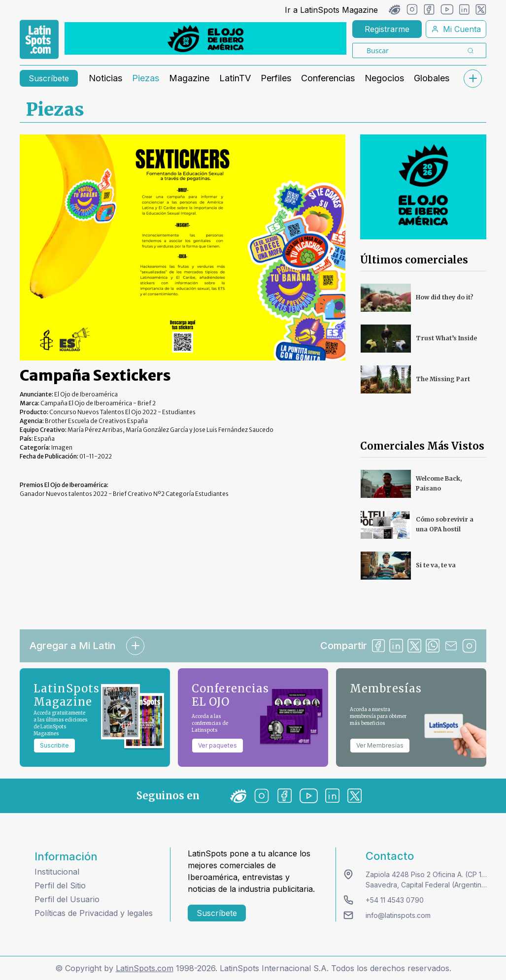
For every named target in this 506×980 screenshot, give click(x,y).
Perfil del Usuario (67, 899)
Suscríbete (49, 78)
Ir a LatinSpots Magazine (331, 10)
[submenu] (472, 79)
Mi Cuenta (456, 29)
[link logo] (39, 39)
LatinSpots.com (145, 968)
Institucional (57, 872)
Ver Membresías (380, 745)
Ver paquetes (218, 745)
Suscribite (54, 745)
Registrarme (387, 29)
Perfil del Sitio (60, 885)
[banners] (205, 38)
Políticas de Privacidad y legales (94, 913)
